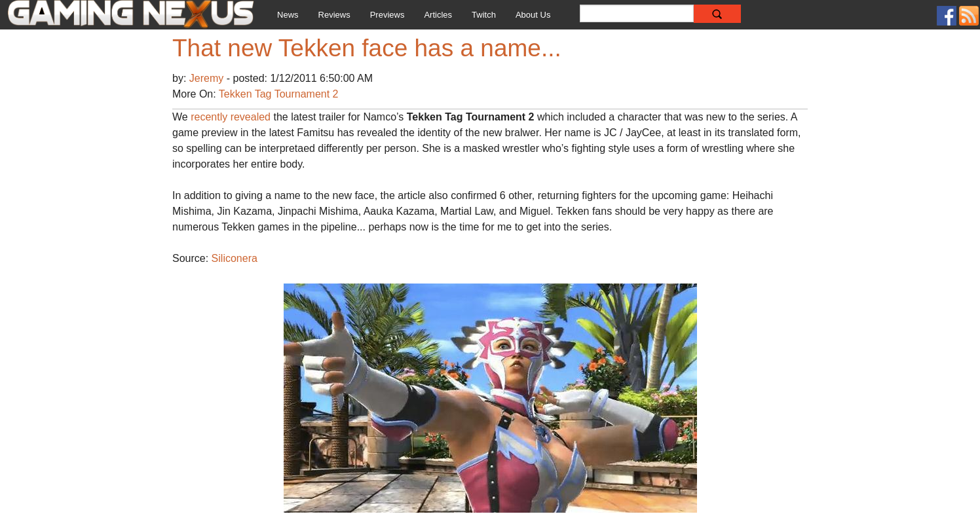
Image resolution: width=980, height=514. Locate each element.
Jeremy (208, 78)
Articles (438, 15)
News (288, 15)
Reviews (334, 15)
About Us (533, 15)
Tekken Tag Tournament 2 (279, 94)
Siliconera (235, 258)
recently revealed (231, 117)
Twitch (484, 15)
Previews (387, 15)
